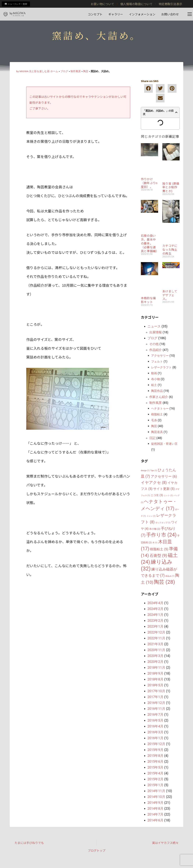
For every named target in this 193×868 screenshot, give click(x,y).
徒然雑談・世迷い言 (164, 444)
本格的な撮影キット (148, 300)
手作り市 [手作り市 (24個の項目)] (161, 535)
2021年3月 (155, 644)
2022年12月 (156, 632)
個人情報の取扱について (136, 4)
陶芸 (86, 71)
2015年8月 (155, 756)
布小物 (156, 379)
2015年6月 (155, 761)
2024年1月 (155, 615)
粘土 (154, 385)
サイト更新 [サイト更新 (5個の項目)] (164, 489)
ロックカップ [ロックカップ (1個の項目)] (163, 523)
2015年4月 (155, 773)
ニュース (154, 326)
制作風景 (76, 71)
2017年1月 (155, 697)
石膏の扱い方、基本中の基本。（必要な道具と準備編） (150, 243)
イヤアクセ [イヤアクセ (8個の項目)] (154, 483)
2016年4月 (155, 726)
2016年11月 (156, 709)
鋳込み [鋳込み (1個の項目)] (170, 576)
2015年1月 (155, 785)
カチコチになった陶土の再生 (170, 249)
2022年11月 (156, 638)
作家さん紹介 (159, 397)
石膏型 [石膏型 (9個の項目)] (158, 556)
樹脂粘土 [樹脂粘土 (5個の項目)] (159, 549)
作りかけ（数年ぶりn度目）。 (149, 183)
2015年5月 (155, 767)
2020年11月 (156, 650)
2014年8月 (155, 808)
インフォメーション (142, 14)
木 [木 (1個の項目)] (155, 543)
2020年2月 (155, 662)
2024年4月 (155, 603)
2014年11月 (156, 791)
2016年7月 (155, 714)
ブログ (64, 71)
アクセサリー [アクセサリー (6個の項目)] (164, 476)
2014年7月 (155, 814)
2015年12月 (156, 744)
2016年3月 (155, 732)
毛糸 (154, 420)
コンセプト (95, 14)
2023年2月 (155, 620)
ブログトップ (97, 850)
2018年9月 (155, 673)
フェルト (157, 361)
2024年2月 (155, 609)
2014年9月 (155, 803)
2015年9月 (155, 750)
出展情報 (156, 332)
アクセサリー (160, 356)
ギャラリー (116, 14)
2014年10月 (156, 797)
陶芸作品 (157, 391)
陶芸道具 (157, 432)
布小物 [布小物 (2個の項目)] (155, 529)
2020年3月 (155, 656)
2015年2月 (155, 779)
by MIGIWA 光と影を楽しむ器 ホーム (37, 71)
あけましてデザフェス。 (170, 295)
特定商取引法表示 (170, 4)
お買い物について (102, 4)
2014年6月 (155, 820)
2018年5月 (155, 685)
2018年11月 (156, 667)
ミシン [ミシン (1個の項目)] (151, 516)
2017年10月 (156, 691)
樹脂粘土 (157, 414)
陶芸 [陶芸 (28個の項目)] (164, 582)
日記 (152, 438)
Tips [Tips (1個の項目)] (154, 471)
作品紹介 (156, 350)
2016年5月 (155, 720)
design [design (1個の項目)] (145, 471)
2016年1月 (155, 738)
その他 (154, 344)
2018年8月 (155, 679)
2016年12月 (156, 703)
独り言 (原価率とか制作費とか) (171, 187)
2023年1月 (155, 626)
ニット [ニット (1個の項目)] (168, 495)
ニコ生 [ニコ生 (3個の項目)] (157, 495)
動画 (154, 373)
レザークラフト (161, 367)
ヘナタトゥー (160, 408)
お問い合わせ (170, 14)
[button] (148, 88)
